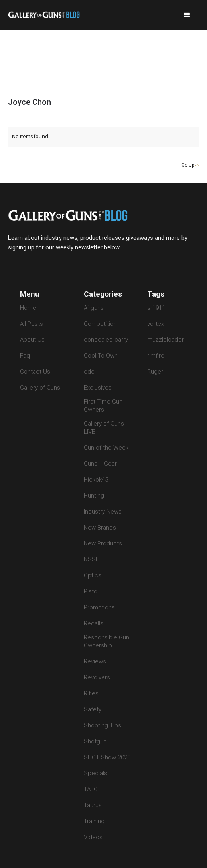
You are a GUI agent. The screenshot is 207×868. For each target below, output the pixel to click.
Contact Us (35, 372)
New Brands (100, 528)
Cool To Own (101, 356)
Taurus (93, 805)
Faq (25, 356)
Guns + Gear (100, 464)
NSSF (91, 559)
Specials (96, 773)
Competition (100, 324)
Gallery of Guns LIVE (104, 428)
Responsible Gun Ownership (106, 641)
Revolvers (97, 677)
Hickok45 (96, 480)
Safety (93, 709)
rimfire (156, 356)
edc (89, 372)
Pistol (91, 591)
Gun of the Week (106, 448)
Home (28, 308)
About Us (32, 340)
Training (94, 821)
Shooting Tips (103, 725)
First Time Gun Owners (103, 406)
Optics (93, 575)
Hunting (94, 496)
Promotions (99, 607)
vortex (156, 324)
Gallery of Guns (40, 388)
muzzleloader (166, 340)
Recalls (94, 623)
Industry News (103, 512)
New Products (103, 543)
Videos (93, 837)
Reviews (95, 661)
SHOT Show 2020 (107, 757)
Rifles (91, 693)
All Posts (32, 324)
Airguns (94, 308)
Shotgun (95, 741)
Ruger (155, 372)
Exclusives (98, 388)
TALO (91, 789)
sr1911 (156, 308)
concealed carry (106, 340)
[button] (187, 15)
